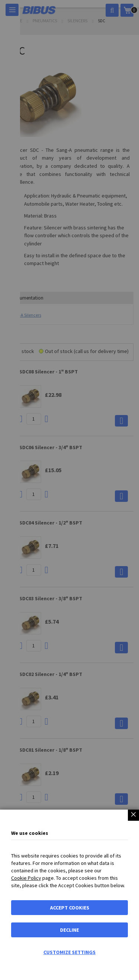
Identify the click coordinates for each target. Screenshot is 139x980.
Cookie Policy (26, 878)
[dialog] (69, 490)
